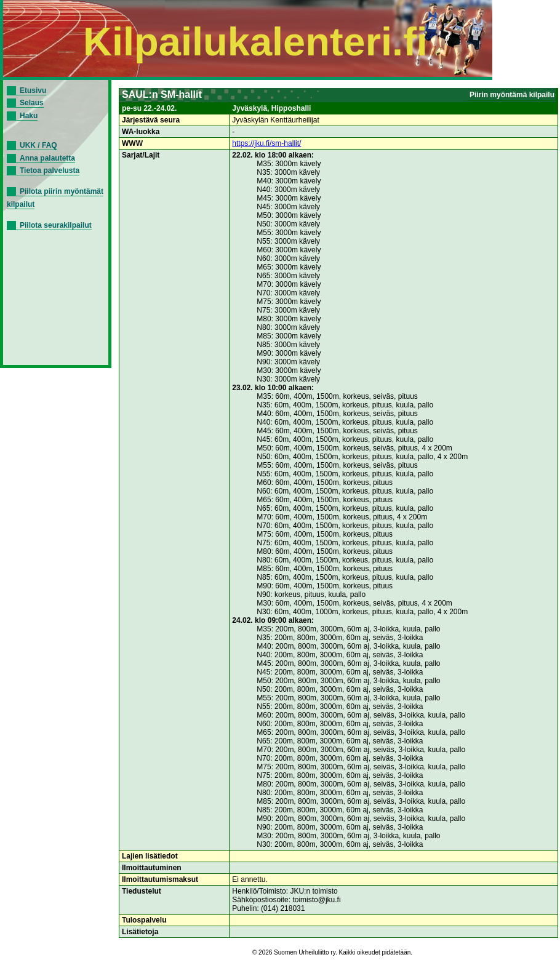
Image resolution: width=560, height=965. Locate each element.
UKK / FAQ (38, 145)
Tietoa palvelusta (50, 170)
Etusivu (33, 90)
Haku (29, 116)
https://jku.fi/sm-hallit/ (266, 143)
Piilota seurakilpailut (56, 225)
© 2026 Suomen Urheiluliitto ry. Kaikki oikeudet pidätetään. (332, 952)
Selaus (32, 103)
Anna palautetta (47, 158)
